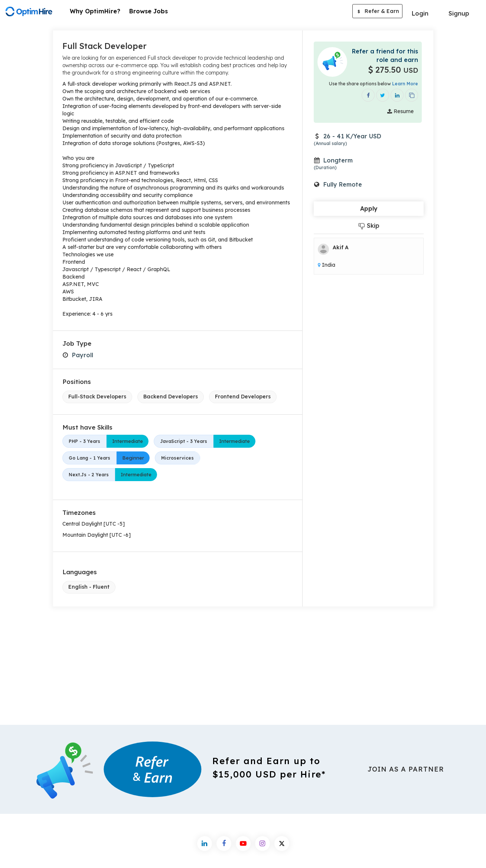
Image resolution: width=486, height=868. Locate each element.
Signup (459, 13)
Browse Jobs (149, 11)
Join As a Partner (406, 769)
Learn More (405, 84)
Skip (369, 226)
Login (420, 13)
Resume (400, 111)
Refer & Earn (377, 12)
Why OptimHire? (95, 11)
